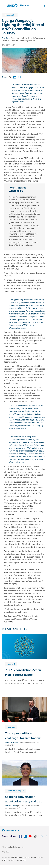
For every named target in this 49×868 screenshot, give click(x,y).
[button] (4, 5)
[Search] (44, 6)
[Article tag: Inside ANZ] (11, 664)
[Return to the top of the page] (44, 836)
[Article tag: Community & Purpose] (15, 791)
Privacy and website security (13, 847)
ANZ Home (6, 852)
